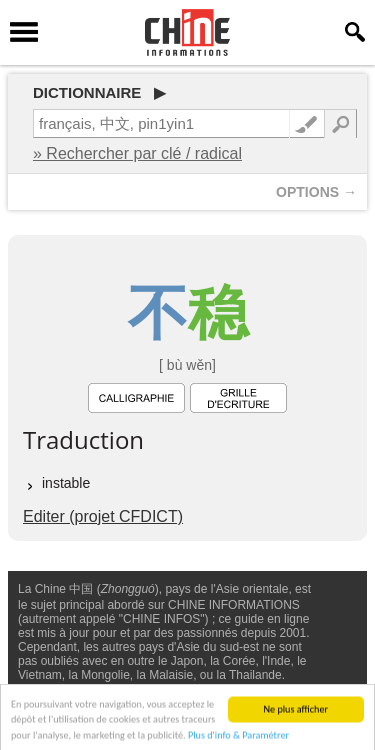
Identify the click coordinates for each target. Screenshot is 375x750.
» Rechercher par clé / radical (137, 153)
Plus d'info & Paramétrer (238, 738)
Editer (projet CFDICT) (103, 516)
